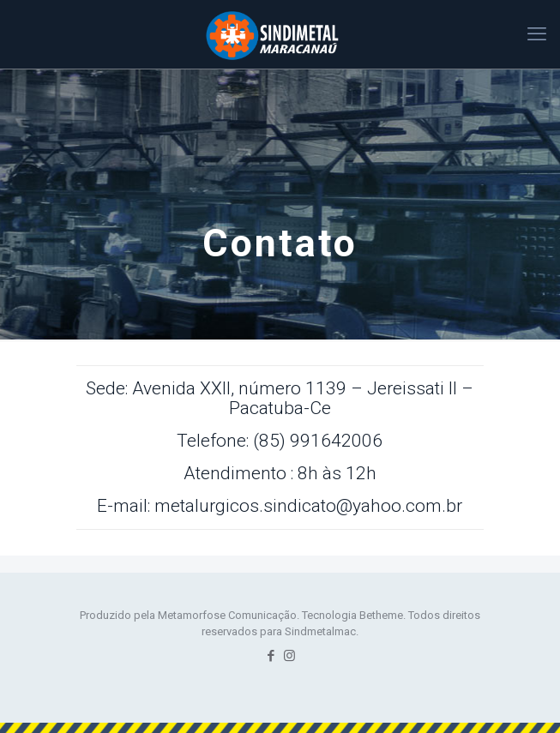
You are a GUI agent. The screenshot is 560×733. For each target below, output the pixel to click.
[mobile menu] (537, 34)
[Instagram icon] (289, 656)
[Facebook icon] (271, 656)
